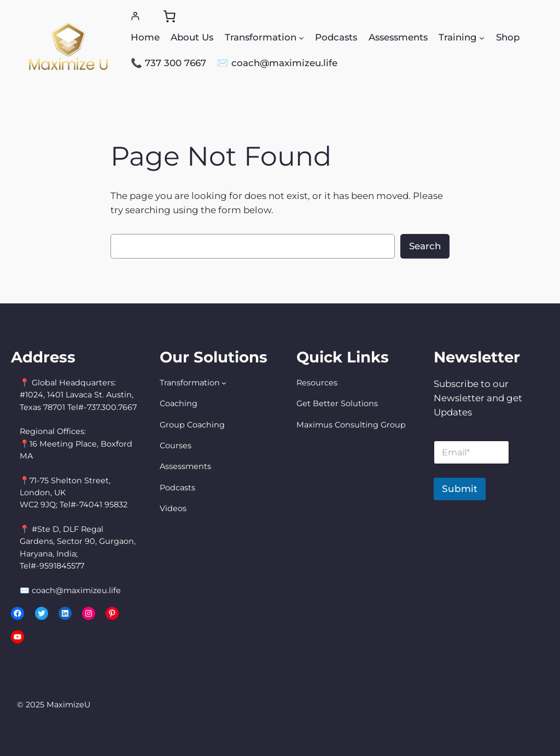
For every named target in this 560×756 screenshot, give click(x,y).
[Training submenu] (482, 37)
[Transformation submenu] (301, 37)
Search (425, 246)
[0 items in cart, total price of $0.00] (170, 16)
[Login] (135, 16)
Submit (460, 489)
